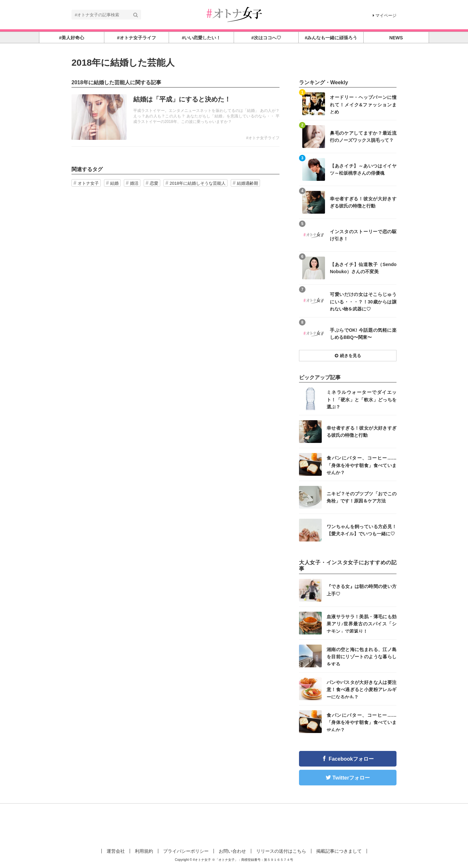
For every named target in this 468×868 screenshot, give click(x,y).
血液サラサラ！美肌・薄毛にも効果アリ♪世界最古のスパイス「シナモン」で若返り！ (362, 624)
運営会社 (116, 851)
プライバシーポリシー (186, 851)
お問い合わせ (232, 851)
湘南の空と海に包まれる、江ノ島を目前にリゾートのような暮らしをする (362, 656)
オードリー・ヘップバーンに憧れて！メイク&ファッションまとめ (363, 104)
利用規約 (144, 851)
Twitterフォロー (351, 778)
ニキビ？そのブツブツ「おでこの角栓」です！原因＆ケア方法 (362, 497)
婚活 (134, 183)
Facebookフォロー (351, 759)
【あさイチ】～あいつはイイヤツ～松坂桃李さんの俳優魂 (363, 169)
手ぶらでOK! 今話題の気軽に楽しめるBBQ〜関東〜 (363, 334)
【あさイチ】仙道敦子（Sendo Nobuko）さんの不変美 (363, 268)
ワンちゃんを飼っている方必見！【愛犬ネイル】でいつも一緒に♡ (362, 530)
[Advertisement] (234, 825)
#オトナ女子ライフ (263, 138)
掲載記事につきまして (339, 851)
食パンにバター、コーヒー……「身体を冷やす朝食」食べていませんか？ (362, 465)
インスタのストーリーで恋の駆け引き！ (363, 235)
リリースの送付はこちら (281, 851)
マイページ (385, 15)
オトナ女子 (88, 183)
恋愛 (154, 183)
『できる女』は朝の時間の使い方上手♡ (362, 590)
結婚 (114, 183)
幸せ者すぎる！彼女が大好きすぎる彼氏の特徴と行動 (363, 202)
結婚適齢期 (247, 183)
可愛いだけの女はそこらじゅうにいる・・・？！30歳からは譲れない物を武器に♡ (363, 301)
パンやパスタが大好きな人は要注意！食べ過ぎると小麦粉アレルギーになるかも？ (362, 689)
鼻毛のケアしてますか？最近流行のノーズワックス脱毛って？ (363, 137)
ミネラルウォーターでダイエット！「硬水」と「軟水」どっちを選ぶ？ (362, 399)
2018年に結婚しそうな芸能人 (198, 183)
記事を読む (175, 117)
